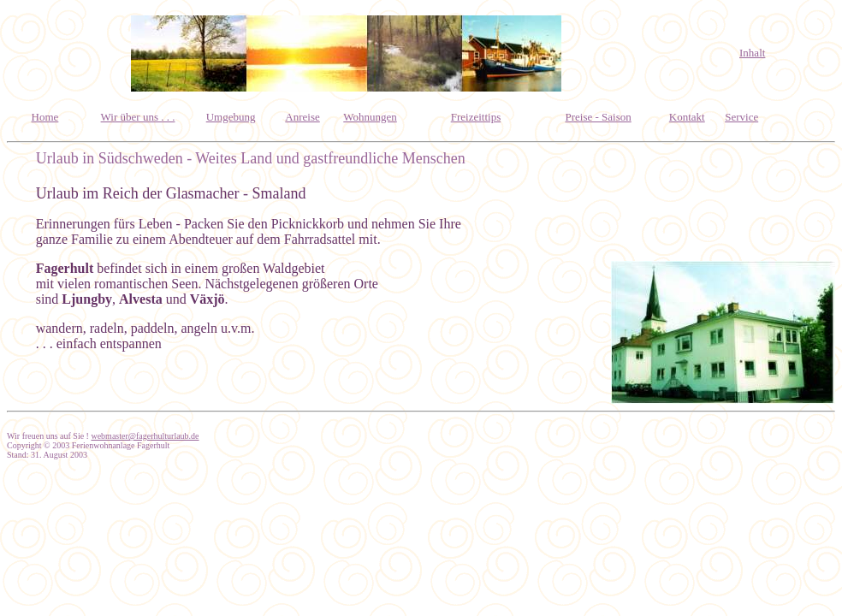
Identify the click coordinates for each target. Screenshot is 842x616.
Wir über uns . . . (138, 117)
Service (741, 117)
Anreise (302, 117)
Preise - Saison (598, 117)
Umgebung (231, 117)
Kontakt (687, 117)
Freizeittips (476, 117)
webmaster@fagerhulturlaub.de (145, 436)
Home (45, 117)
